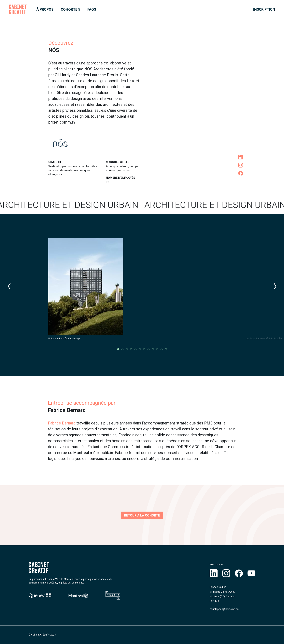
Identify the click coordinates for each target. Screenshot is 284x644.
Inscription (264, 9)
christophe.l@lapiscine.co (224, 609)
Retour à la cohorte (142, 516)
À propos (45, 9)
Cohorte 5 (70, 9)
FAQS (92, 9)
